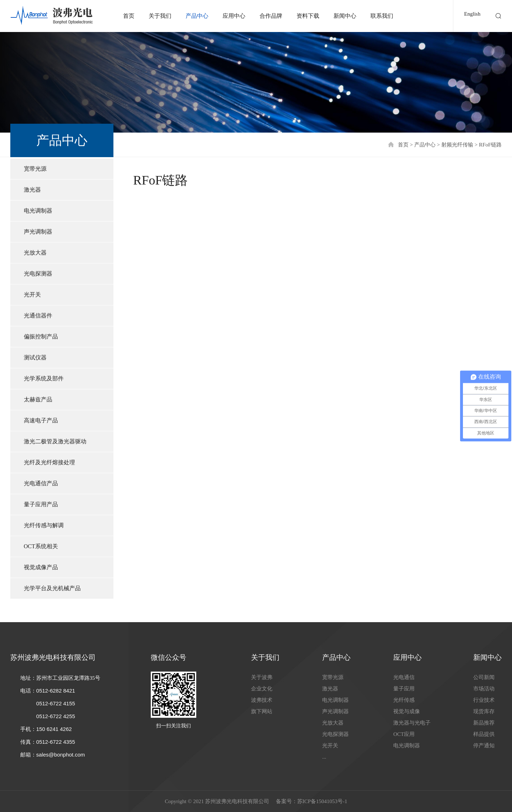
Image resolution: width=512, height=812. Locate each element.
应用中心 (234, 16)
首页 (129, 16)
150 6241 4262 (54, 729)
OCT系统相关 (41, 546)
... (324, 757)
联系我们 (382, 16)
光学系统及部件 (44, 378)
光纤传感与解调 (44, 525)
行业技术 (484, 700)
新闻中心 (345, 16)
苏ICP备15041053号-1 (322, 801)
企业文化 (262, 689)
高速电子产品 (41, 420)
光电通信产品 (41, 483)
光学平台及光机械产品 (52, 588)
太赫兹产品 (38, 399)
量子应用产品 (41, 504)
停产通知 (484, 746)
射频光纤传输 (457, 145)
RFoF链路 (490, 145)
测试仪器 (35, 357)
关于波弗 (262, 677)
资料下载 (308, 16)
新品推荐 (484, 723)
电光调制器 (38, 211)
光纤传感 (404, 700)
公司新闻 (484, 677)
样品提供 (484, 734)
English (472, 14)
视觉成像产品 (41, 567)
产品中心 (197, 16)
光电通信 (404, 677)
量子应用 (404, 689)
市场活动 (484, 689)
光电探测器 (38, 274)
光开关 (32, 295)
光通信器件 (38, 316)
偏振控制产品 (41, 336)
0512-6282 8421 (56, 691)
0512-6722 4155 (56, 703)
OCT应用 (404, 734)
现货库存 (484, 711)
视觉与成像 (407, 711)
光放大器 (35, 253)
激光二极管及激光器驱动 (55, 441)
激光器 (32, 190)
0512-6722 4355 (56, 742)
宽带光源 (35, 169)
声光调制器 (38, 232)
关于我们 (160, 16)
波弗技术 (262, 700)
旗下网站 (262, 711)
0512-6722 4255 (56, 716)
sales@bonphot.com (61, 755)
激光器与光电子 (412, 723)
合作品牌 (271, 16)
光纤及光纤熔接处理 (49, 462)
